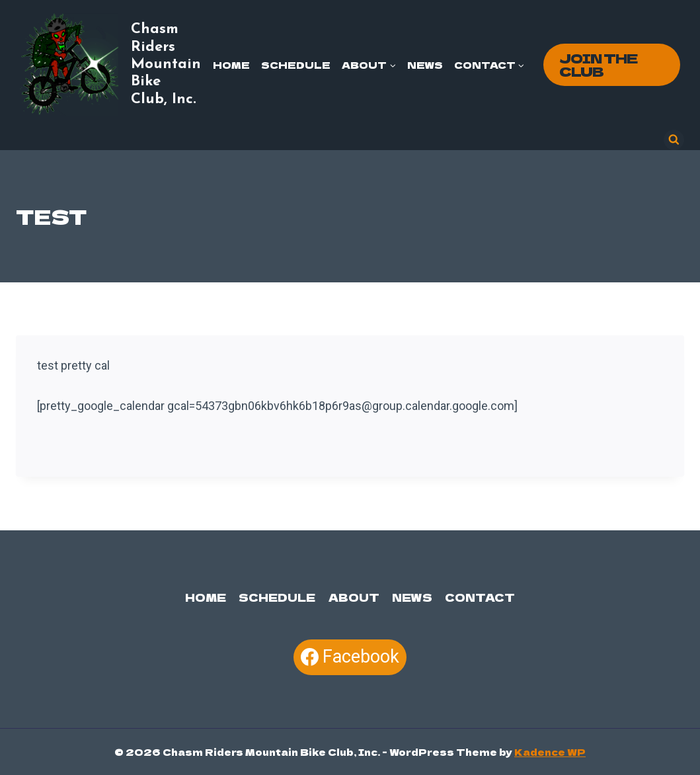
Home (231, 65)
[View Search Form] (674, 140)
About (354, 597)
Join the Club (598, 64)
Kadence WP (550, 752)
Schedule (296, 65)
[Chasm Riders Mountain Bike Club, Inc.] (110, 65)
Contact (480, 597)
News (425, 65)
